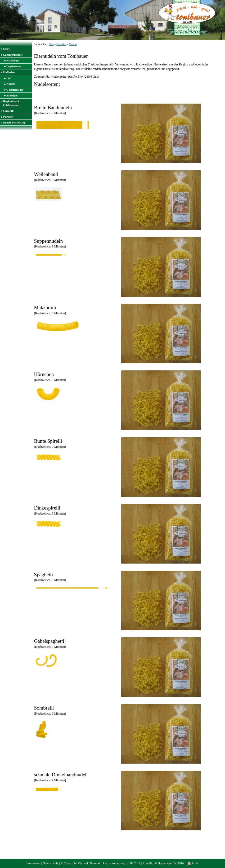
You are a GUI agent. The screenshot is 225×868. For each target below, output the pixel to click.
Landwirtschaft (13, 55)
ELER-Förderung (14, 122)
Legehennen (14, 66)
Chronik (8, 111)
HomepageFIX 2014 (171, 863)
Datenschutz (50, 863)
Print (193, 863)
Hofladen (9, 72)
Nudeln (11, 84)
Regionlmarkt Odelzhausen (12, 103)
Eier (9, 78)
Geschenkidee (15, 90)
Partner (8, 117)
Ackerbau (12, 60)
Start (6, 49)
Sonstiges (12, 95)
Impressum (33, 863)
